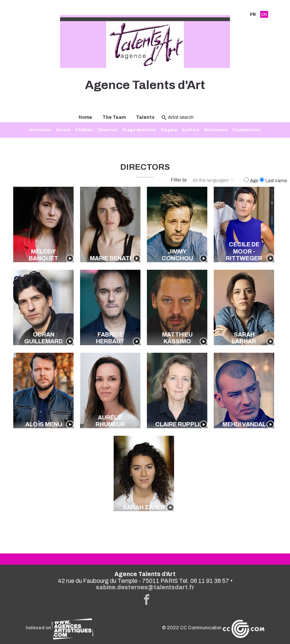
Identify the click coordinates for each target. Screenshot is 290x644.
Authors (191, 130)
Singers (169, 130)
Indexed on (59, 628)
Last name (273, 181)
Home (85, 117)
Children (84, 130)
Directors (108, 130)
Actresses (40, 130)
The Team (114, 117)
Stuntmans (216, 130)
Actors (63, 130)
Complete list (247, 130)
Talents (145, 117)
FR (253, 14)
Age (252, 181)
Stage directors (139, 130)
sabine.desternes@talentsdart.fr (145, 587)
